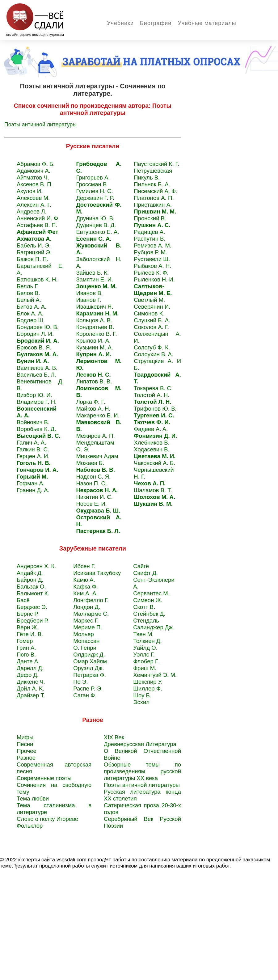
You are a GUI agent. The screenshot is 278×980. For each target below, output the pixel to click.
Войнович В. (33, 422)
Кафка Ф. (86, 587)
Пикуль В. (147, 177)
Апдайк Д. (30, 573)
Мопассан (86, 641)
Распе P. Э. (88, 689)
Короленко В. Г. (96, 334)
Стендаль (146, 621)
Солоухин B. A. (154, 354)
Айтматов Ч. (33, 177)
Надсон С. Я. (93, 477)
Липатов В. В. (94, 381)
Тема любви (33, 798)
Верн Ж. (28, 627)
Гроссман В (91, 184)
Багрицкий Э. (34, 252)
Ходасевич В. (152, 449)
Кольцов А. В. (94, 320)
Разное (26, 758)
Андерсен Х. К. (36, 566)
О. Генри (85, 648)
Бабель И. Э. (34, 245)
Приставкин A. (153, 205)
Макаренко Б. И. (98, 415)
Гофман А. (31, 483)
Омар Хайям (90, 661)
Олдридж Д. (89, 655)
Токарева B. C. (153, 388)
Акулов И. (30, 191)
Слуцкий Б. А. (152, 320)
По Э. (80, 682)
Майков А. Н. (93, 409)
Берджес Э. (32, 607)
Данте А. (28, 661)
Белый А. (29, 300)
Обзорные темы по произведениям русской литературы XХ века (142, 771)
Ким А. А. (85, 593)
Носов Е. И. (91, 504)
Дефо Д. (28, 675)
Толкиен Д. (147, 641)
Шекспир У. (148, 682)
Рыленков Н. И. (154, 279)
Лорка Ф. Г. (91, 402)
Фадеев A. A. (151, 429)
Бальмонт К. (33, 593)
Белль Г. (28, 286)
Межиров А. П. (95, 436)
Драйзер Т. (31, 695)
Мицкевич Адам (97, 456)
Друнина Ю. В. (95, 218)
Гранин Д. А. (33, 490)
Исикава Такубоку (97, 573)
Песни (25, 744)
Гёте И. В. (30, 634)
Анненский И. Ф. (38, 218)
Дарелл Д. (30, 668)
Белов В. (28, 293)
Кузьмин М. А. (95, 347)
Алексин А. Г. (34, 205)
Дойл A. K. (30, 689)
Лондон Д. (87, 607)
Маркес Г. (86, 621)
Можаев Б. (90, 463)
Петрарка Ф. (90, 675)
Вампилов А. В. (37, 368)
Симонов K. (149, 313)
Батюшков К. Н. (37, 279)
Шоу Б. (142, 695)
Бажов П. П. (32, 259)
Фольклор (30, 826)
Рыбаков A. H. (152, 266)
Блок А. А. (30, 313)
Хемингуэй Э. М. (155, 675)
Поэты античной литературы (40, 125)
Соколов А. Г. (151, 327)
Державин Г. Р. (95, 198)
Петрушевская (153, 171)
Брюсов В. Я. (34, 347)
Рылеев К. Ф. (151, 273)
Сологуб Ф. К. (152, 347)
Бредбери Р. (33, 621)
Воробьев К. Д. (36, 429)
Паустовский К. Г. (156, 164)
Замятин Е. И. (95, 279)
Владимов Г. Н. (37, 402)
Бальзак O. (31, 587)
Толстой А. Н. (152, 395)
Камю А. (84, 580)
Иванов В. (89, 293)
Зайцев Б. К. (92, 273)
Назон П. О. (92, 483)
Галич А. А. (31, 443)
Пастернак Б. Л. (98, 531)
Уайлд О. (145, 648)
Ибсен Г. (84, 566)
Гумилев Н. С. (94, 191)
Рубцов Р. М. (150, 252)
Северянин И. (152, 307)
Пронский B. (150, 218)
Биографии (156, 23)
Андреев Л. (32, 211)
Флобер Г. (146, 661)
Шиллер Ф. (148, 689)
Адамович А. (34, 171)
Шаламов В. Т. (153, 490)
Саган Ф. (85, 695)
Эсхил (141, 702)
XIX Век (114, 737)
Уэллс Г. (144, 655)
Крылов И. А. (93, 341)
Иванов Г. (89, 300)
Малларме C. (91, 614)
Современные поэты (44, 778)
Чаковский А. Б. (154, 463)
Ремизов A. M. (153, 245)
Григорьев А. (93, 177)
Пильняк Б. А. (152, 184)
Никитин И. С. (94, 497)
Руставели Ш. (152, 259)
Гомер (25, 641)
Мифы (25, 737)
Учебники (120, 23)
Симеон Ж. (148, 600)
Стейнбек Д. (149, 614)
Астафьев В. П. (37, 225)
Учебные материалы (207, 23)
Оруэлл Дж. (88, 668)
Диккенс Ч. (31, 682)
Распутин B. (150, 239)
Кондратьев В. (95, 327)
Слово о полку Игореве (47, 819)
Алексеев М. (33, 198)
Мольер (84, 634)
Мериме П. (88, 627)
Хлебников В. (152, 443)
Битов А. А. (32, 307)
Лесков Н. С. (93, 375)
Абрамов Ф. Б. (36, 164)
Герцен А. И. (33, 456)
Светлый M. (149, 300)
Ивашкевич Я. (95, 307)
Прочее (27, 751)
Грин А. (26, 648)
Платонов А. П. (154, 198)
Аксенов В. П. (35, 184)
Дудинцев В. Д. (96, 225)
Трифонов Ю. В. (155, 409)
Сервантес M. (151, 593)
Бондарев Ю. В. (38, 327)
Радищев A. (149, 232)
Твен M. (143, 634)
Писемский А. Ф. (156, 191)
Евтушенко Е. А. (97, 232)
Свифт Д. (145, 573)
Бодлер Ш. (31, 320)
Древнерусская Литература (140, 744)
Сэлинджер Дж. (154, 627)
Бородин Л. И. (35, 334)
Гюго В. (26, 655)
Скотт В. (144, 607)
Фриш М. (145, 668)
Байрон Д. (30, 580)
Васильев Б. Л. (36, 375)
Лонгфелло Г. (91, 600)
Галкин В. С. (33, 449)
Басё (23, 600)
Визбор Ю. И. (34, 395)
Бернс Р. (28, 614)
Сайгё (141, 566)
